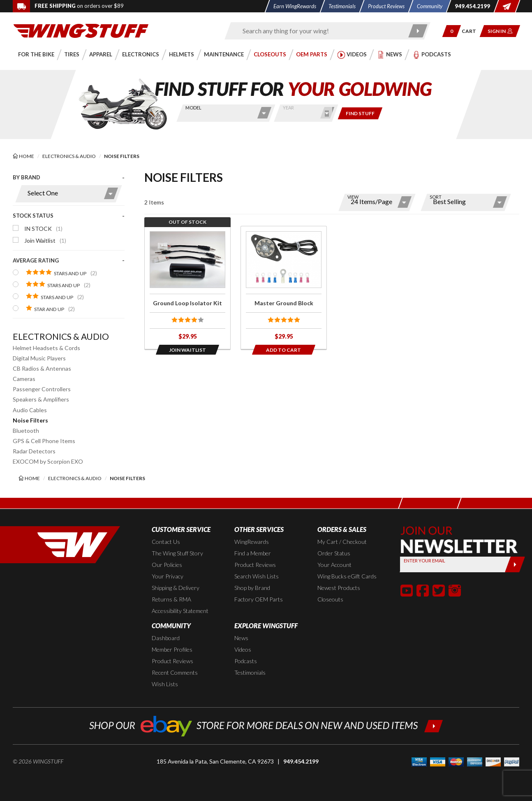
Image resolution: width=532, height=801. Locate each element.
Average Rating (36, 260)
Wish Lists (165, 684)
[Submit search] (418, 31)
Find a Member (253, 553)
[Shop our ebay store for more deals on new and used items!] (266, 725)
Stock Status (33, 216)
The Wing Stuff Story (177, 553)
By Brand (27, 177)
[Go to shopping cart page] (472, 31)
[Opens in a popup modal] (187, 350)
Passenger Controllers (42, 389)
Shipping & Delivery (176, 588)
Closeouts (330, 599)
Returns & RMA (171, 599)
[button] (452, 31)
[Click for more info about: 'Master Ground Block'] (284, 288)
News (241, 638)
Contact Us (166, 542)
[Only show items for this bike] (360, 113)
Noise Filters (30, 420)
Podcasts (246, 661)
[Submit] (515, 564)
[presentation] (69, 248)
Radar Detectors (34, 451)
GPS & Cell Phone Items (44, 441)
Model (193, 108)
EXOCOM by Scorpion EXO (48, 461)
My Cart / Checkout (342, 542)
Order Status (334, 553)
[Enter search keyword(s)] (320, 31)
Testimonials (250, 672)
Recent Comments (175, 672)
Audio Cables (30, 410)
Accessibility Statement (180, 611)
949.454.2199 (301, 761)
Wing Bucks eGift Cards (347, 576)
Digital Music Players (39, 358)
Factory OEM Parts (259, 599)
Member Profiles (172, 649)
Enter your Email (424, 561)
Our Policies (167, 565)
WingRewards (252, 542)
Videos (243, 649)
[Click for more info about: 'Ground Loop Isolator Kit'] (187, 288)
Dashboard (166, 638)
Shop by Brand (252, 588)
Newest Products (339, 588)
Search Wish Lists (257, 576)
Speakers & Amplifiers (41, 399)
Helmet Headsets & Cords (46, 348)
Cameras (24, 379)
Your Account (334, 565)
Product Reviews (255, 565)
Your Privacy (168, 576)
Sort (436, 197)
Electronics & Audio (61, 336)
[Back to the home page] (81, 30)
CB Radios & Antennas (42, 368)
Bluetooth (26, 431)
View (353, 197)
